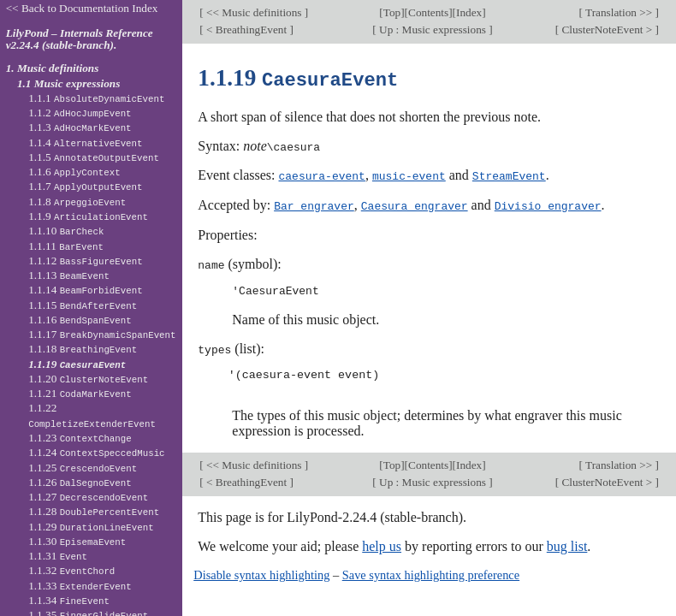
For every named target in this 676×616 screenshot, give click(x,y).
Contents (428, 12)
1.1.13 (69, 275)
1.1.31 (58, 556)
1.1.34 (69, 600)
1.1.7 (85, 186)
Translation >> (619, 12)
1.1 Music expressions (69, 83)
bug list (567, 543)
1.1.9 (88, 216)
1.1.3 (80, 127)
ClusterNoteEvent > (607, 30)
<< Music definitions (254, 12)
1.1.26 (80, 482)
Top (392, 12)
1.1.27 (88, 497)
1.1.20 (88, 379)
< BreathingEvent (247, 30)
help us (382, 543)
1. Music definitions (53, 68)
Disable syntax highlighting (261, 572)
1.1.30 (77, 541)
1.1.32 (71, 570)
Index (469, 12)
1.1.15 (83, 305)
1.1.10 (66, 231)
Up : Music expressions (433, 30)
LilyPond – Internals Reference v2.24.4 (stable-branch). (80, 39)
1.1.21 (80, 393)
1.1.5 (94, 157)
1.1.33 (80, 586)
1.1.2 (80, 113)
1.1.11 (66, 246)
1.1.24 (96, 452)
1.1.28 (94, 511)
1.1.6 (74, 172)
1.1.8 (77, 201)
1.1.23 (80, 438)
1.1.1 (96, 98)
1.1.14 (86, 290)
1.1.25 (83, 468)
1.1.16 (80, 320)
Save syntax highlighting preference (431, 572)
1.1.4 (85, 142)
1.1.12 (86, 261)
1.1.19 (77, 364)
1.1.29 (91, 527)
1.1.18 (83, 349)
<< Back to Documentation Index (82, 8)
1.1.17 (102, 334)
